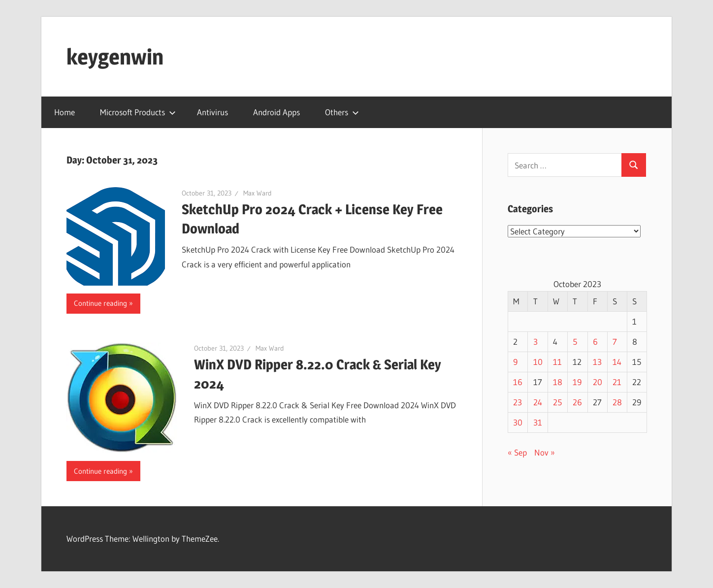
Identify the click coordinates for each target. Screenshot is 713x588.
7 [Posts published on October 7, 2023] (615, 342)
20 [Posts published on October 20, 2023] (598, 382)
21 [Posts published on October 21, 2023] (617, 382)
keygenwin (115, 57)
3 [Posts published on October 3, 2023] (535, 342)
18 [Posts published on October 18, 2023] (558, 382)
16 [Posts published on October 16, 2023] (518, 382)
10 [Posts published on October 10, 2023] (538, 362)
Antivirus (212, 112)
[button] (116, 236)
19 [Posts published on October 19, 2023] (577, 382)
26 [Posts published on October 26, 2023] (577, 402)
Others (342, 112)
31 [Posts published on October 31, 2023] (538, 422)
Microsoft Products (138, 112)
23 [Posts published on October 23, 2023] (518, 402)
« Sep (517, 452)
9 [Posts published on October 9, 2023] (515, 362)
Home (65, 112)
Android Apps (276, 112)
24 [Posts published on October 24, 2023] (538, 402)
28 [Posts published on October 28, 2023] (617, 402)
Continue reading (100, 303)
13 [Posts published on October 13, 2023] (597, 362)
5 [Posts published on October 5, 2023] (575, 342)
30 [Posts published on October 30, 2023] (518, 422)
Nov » (545, 452)
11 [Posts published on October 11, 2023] (557, 362)
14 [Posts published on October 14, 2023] (617, 362)
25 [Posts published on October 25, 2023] (557, 402)
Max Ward (258, 193)
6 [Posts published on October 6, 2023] (595, 342)
